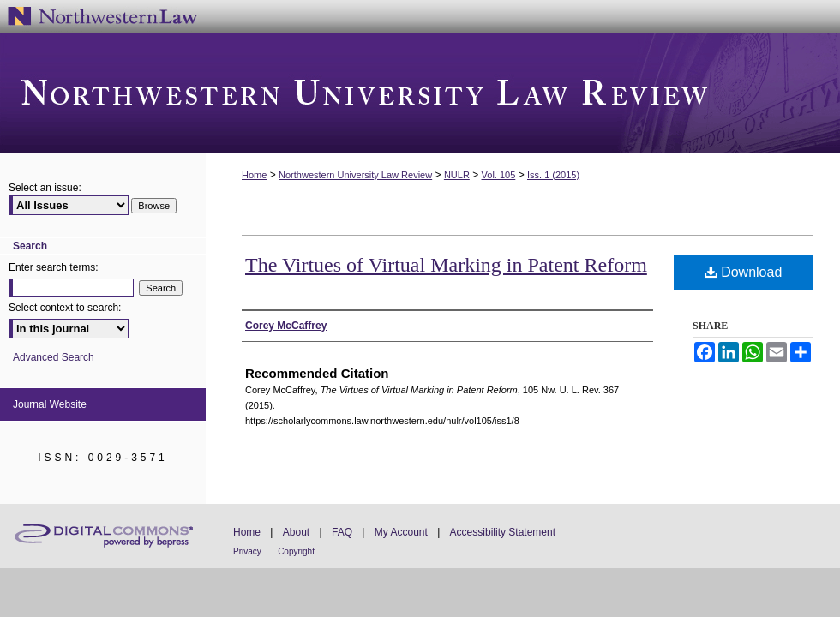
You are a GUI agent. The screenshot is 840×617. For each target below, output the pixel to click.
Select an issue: (45, 188)
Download (744, 272)
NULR (457, 175)
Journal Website (50, 404)
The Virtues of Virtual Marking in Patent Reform (446, 265)
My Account (401, 532)
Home (254, 175)
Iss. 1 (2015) (553, 175)
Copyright (296, 551)
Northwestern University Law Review (420, 93)
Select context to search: (65, 308)
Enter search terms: (54, 267)
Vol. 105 (499, 175)
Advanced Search (54, 357)
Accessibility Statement (503, 532)
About (296, 532)
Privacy (247, 551)
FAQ (342, 532)
